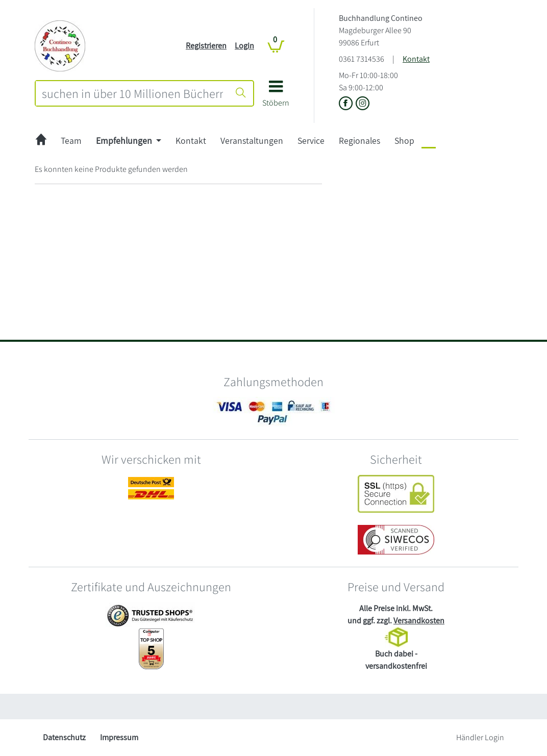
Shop (404, 141)
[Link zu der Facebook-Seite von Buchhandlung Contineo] (347, 104)
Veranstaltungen (252, 141)
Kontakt (416, 59)
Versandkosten (419, 621)
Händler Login (480, 737)
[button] (276, 97)
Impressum (119, 737)
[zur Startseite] (41, 141)
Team (71, 141)
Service (311, 141)
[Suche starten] (241, 93)
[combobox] (132, 93)
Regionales (359, 141)
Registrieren (206, 46)
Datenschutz (64, 737)
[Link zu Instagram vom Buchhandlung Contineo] (363, 104)
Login (244, 46)
